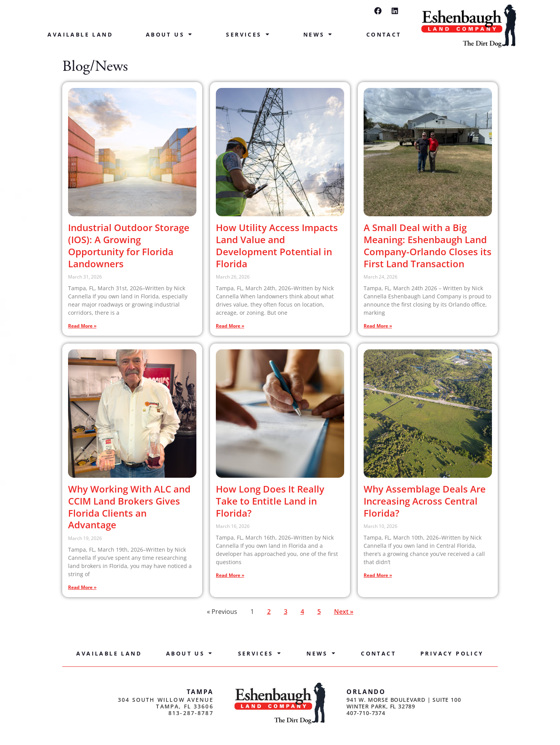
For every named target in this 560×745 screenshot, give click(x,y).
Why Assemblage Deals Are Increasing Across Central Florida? (425, 501)
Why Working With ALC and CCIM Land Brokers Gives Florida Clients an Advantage (129, 507)
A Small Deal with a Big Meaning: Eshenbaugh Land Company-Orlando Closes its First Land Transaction (428, 245)
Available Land (80, 34)
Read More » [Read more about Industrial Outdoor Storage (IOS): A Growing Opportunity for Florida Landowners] (82, 326)
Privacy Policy (452, 653)
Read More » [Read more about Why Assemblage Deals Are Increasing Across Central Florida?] (378, 575)
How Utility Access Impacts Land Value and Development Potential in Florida (277, 245)
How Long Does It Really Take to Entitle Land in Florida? (270, 501)
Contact (384, 34)
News (318, 35)
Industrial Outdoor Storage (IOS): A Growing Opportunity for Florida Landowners (129, 245)
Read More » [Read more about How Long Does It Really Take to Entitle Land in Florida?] (230, 575)
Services (248, 35)
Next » (344, 612)
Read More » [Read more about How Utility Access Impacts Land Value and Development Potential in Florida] (230, 326)
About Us (170, 35)
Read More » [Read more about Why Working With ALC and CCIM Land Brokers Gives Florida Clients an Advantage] (82, 587)
